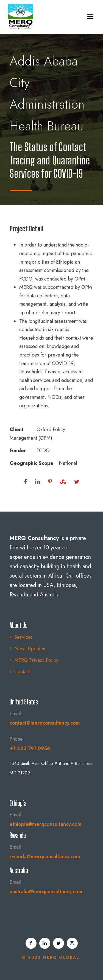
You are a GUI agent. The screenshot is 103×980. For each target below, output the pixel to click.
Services (23, 637)
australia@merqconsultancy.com (46, 892)
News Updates (30, 649)
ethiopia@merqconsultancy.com (46, 824)
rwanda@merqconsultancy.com (45, 856)
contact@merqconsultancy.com (45, 723)
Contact (22, 672)
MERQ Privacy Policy (36, 660)
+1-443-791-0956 (30, 748)
